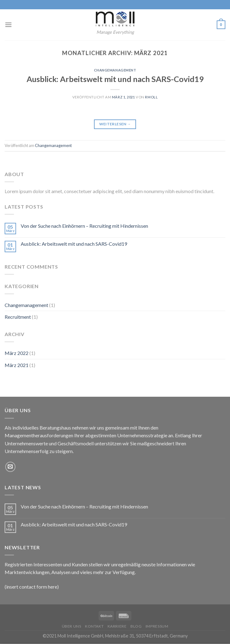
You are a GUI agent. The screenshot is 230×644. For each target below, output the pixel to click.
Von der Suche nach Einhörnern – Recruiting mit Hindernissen (84, 226)
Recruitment (18, 317)
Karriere (117, 626)
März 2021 (17, 365)
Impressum (157, 626)
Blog (136, 626)
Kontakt (94, 626)
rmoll (151, 97)
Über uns (72, 626)
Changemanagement (115, 70)
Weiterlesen (115, 124)
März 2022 (17, 353)
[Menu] (8, 25)
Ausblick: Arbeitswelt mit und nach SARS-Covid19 (115, 79)
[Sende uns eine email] (10, 467)
